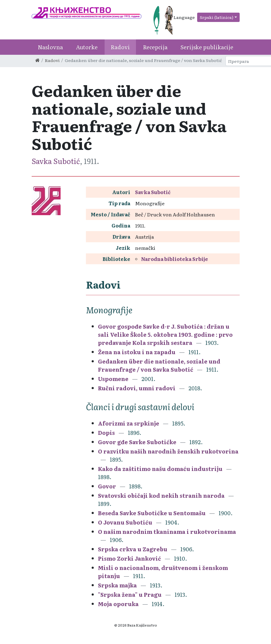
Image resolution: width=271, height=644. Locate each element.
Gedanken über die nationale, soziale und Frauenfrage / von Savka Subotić (159, 365)
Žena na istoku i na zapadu (137, 352)
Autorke (87, 47)
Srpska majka (117, 585)
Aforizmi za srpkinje (129, 423)
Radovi (120, 47)
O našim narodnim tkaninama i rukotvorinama (167, 532)
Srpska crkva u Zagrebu (133, 549)
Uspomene (113, 379)
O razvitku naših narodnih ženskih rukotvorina (168, 451)
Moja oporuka (118, 604)
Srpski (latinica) (217, 17)
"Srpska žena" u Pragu (130, 594)
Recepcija (155, 47)
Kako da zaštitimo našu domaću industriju (160, 469)
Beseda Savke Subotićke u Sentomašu (152, 513)
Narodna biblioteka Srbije (175, 259)
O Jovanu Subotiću (125, 522)
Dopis (106, 433)
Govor (107, 486)
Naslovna (50, 47)
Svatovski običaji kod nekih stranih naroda (161, 495)
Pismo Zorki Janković (129, 558)
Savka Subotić (56, 161)
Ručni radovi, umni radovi (137, 388)
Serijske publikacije (207, 47)
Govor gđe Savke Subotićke (137, 442)
